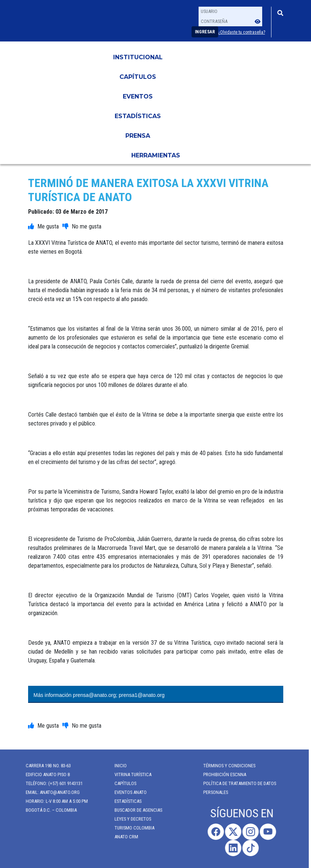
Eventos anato (127, 792)
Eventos (138, 96)
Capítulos (138, 77)
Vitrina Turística (129, 774)
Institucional (138, 57)
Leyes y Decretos (129, 819)
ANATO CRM (123, 837)
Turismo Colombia (131, 828)
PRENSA (138, 136)
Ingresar (205, 32)
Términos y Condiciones (226, 766)
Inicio (117, 766)
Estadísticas (138, 116)
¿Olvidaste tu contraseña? (242, 32)
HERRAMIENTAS (156, 155)
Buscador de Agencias (135, 810)
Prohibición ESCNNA (221, 774)
